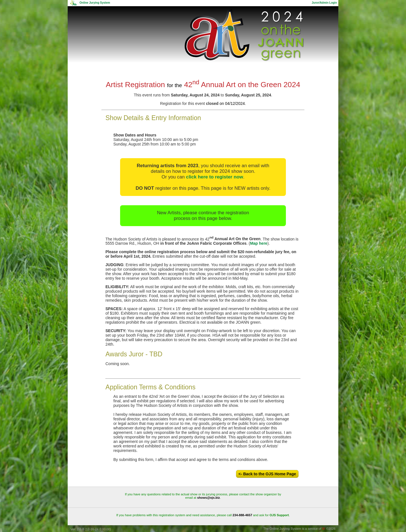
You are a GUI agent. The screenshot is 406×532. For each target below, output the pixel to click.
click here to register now (215, 177)
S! (324, 529)
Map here (259, 243)
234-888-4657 (242, 515)
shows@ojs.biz (208, 498)
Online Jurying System (95, 3)
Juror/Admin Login (324, 3)
